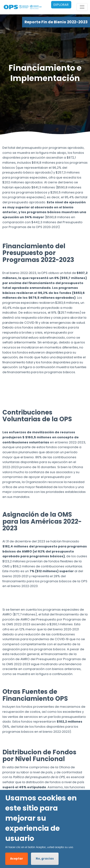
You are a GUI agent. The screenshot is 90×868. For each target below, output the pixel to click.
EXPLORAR (61, 5)
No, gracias (45, 859)
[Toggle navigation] (82, 7)
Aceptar (17, 859)
